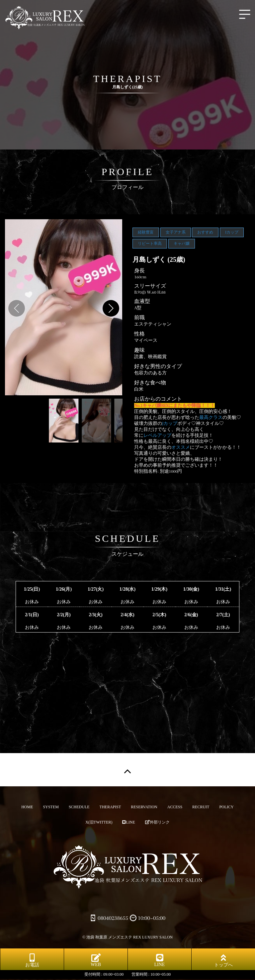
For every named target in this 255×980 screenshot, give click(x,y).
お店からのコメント (158, 399)
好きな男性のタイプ (158, 366)
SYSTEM (51, 807)
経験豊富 (146, 232)
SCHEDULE (79, 807)
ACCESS (175, 807)
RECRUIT (201, 807)
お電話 (32, 960)
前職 (139, 318)
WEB (96, 960)
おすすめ (205, 232)
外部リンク (157, 822)
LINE (128, 822)
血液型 (142, 301)
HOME (27, 807)
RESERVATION (144, 807)
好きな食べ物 (150, 383)
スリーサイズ (150, 286)
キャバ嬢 (182, 244)
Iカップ (232, 232)
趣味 (139, 350)
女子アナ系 (176, 232)
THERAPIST (110, 807)
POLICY (226, 807)
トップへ (223, 960)
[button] (111, 308)
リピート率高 (150, 244)
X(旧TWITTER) (99, 822)
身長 (139, 271)
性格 (139, 334)
